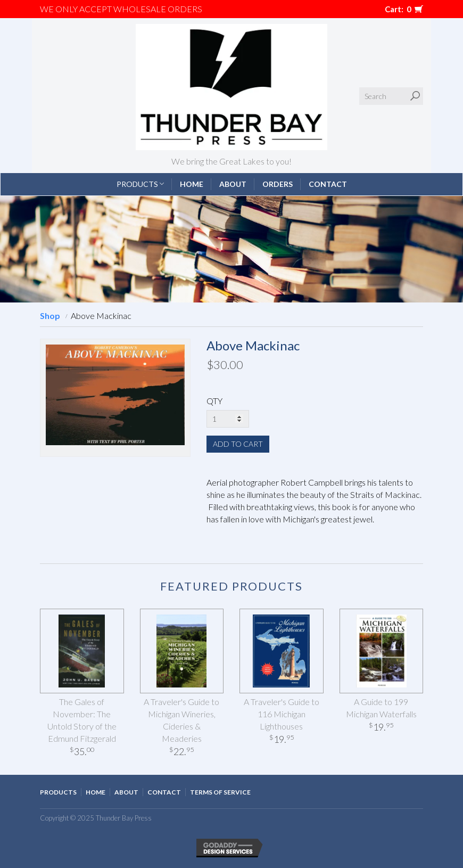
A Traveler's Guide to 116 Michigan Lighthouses (282, 714)
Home (192, 184)
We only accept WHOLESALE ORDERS (121, 9)
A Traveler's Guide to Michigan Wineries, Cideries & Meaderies (181, 720)
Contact (328, 184)
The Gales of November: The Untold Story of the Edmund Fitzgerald (82, 720)
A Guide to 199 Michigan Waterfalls (381, 708)
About (233, 184)
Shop (50, 316)
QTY (214, 401)
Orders (278, 184)
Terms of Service (220, 792)
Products (140, 184)
